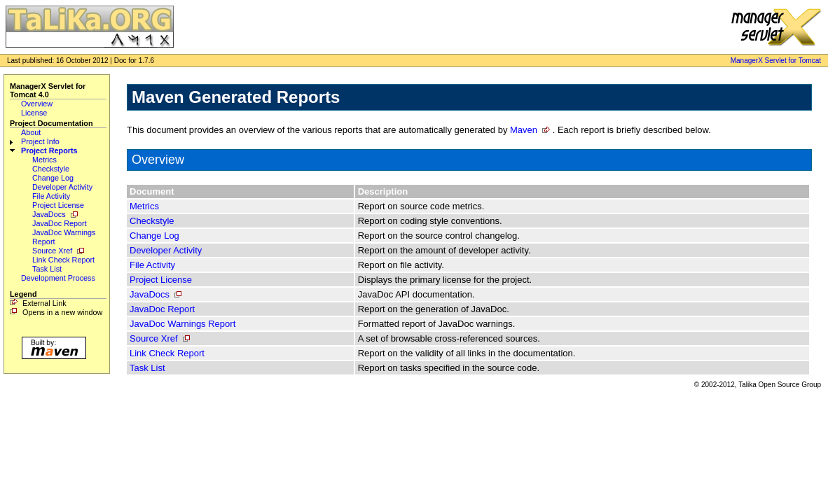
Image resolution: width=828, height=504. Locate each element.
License (34, 113)
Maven (524, 130)
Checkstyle (51, 169)
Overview (37, 104)
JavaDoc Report (60, 223)
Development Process (58, 278)
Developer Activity (62, 187)
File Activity (51, 196)
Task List (47, 269)
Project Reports (49, 150)
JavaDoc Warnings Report (182, 324)
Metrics (44, 160)
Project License (58, 205)
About (31, 132)
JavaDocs (49, 214)
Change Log (53, 178)
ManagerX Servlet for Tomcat (776, 61)
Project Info (40, 141)
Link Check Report (63, 260)
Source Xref (52, 251)
